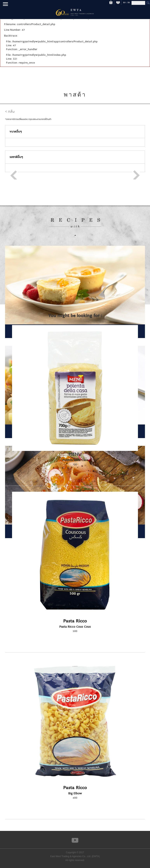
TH (129, 2)
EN (124, 2)
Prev (14, 175)
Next (136, 175)
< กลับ (10, 112)
